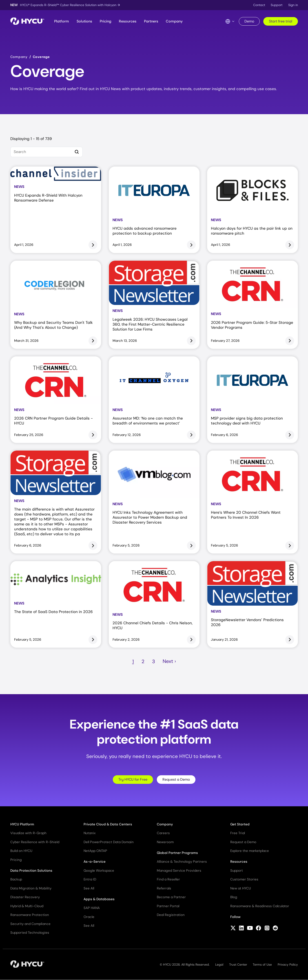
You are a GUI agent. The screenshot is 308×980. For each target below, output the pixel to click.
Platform (62, 21)
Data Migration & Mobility (31, 888)
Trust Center (238, 964)
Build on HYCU (21, 851)
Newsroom (165, 842)
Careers (163, 833)
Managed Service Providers (179, 871)
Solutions (84, 21)
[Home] (27, 21)
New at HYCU (241, 888)
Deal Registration (171, 915)
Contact (259, 5)
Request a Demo (176, 779)
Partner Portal (168, 906)
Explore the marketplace (250, 851)
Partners (151, 21)
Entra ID (90, 879)
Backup (16, 879)
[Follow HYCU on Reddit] (275, 929)
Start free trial (281, 21)
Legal (219, 964)
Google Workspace (99, 871)
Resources (128, 21)
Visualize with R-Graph (28, 833)
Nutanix (90, 833)
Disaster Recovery (25, 897)
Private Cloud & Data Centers (108, 824)
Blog (234, 897)
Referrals (164, 888)
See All (89, 888)
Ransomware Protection (30, 915)
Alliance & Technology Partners (182, 862)
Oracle (89, 917)
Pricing (105, 21)
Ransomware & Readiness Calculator (260, 906)
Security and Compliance (30, 924)
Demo (249, 21)
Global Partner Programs (177, 853)
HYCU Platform (22, 824)
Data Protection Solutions (31, 871)
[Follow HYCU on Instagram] (267, 929)
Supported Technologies (30, 933)
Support (277, 5)
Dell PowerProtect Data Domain (109, 842)
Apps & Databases (99, 899)
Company (174, 21)
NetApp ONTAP (95, 851)
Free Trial (238, 833)
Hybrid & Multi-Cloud (27, 906)
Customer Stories (244, 879)
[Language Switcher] (230, 21)
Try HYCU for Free (133, 779)
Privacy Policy (288, 964)
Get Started (240, 824)
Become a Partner (171, 897)
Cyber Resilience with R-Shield (35, 842)
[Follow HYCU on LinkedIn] (241, 929)
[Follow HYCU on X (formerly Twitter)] (233, 929)
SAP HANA (92, 908)
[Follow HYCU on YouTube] (250, 929)
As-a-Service (95, 862)
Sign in (293, 5)
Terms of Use (262, 964)
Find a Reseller (168, 879)
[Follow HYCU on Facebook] (258, 929)
